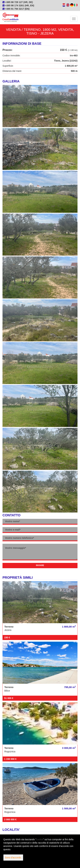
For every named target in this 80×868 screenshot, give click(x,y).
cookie (40, 839)
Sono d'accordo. (13, 858)
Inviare (40, 565)
